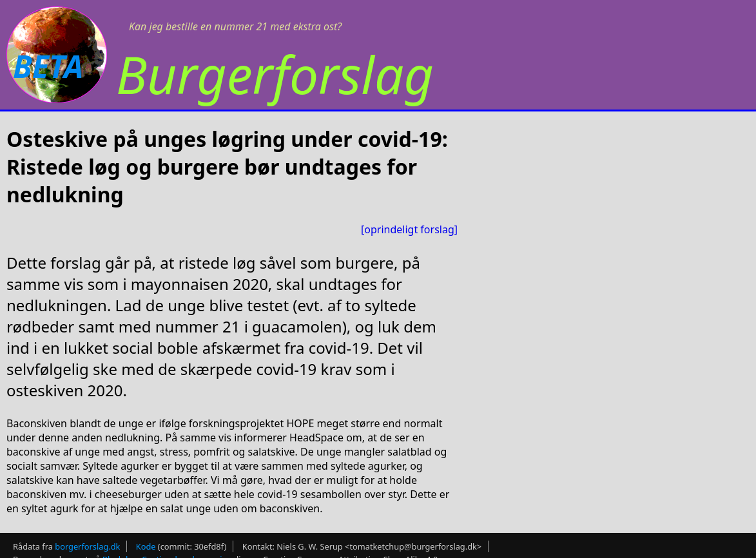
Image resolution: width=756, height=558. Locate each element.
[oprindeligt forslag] (409, 229)
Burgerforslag (275, 74)
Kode (146, 546)
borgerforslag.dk (87, 546)
